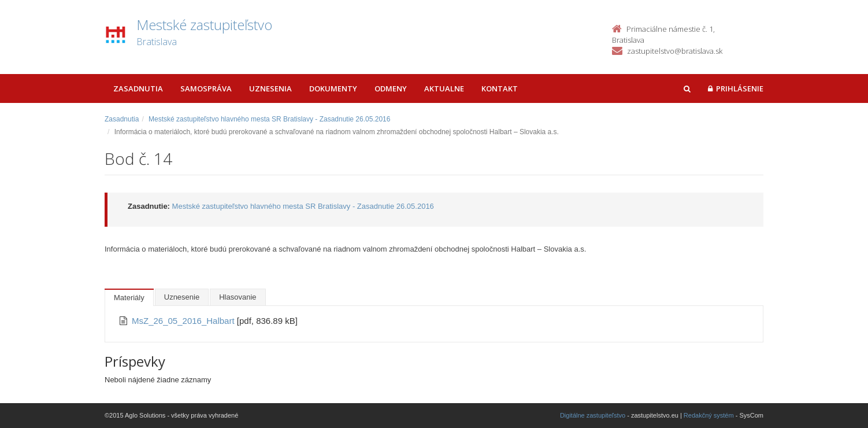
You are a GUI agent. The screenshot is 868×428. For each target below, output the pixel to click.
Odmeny (391, 88)
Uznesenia (270, 88)
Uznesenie (182, 297)
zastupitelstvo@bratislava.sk (675, 51)
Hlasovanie (238, 297)
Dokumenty (333, 88)
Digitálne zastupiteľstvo (593, 415)
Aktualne (444, 88)
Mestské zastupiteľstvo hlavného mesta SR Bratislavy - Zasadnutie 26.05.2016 (269, 119)
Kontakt (500, 88)
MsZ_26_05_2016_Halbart (184, 321)
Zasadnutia (138, 88)
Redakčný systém (709, 415)
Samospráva (206, 88)
